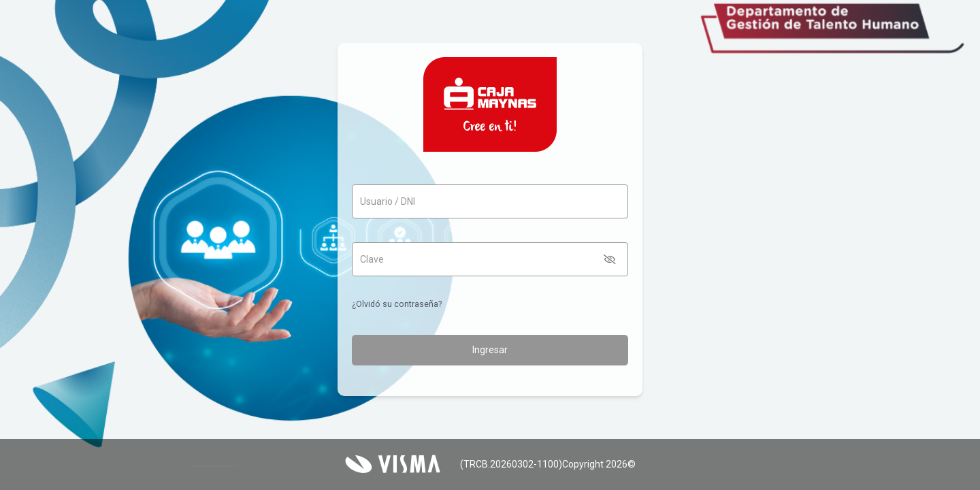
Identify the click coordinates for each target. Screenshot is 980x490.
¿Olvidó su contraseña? (397, 304)
